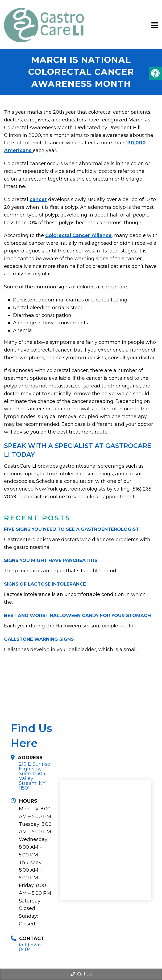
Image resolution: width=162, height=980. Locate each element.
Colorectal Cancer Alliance (78, 235)
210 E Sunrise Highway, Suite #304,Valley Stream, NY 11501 (35, 776)
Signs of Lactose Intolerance (45, 584)
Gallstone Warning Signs (39, 639)
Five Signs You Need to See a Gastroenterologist (71, 529)
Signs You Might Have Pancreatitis (51, 560)
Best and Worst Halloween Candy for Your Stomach (77, 615)
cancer (38, 199)
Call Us (81, 974)
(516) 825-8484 (30, 947)
